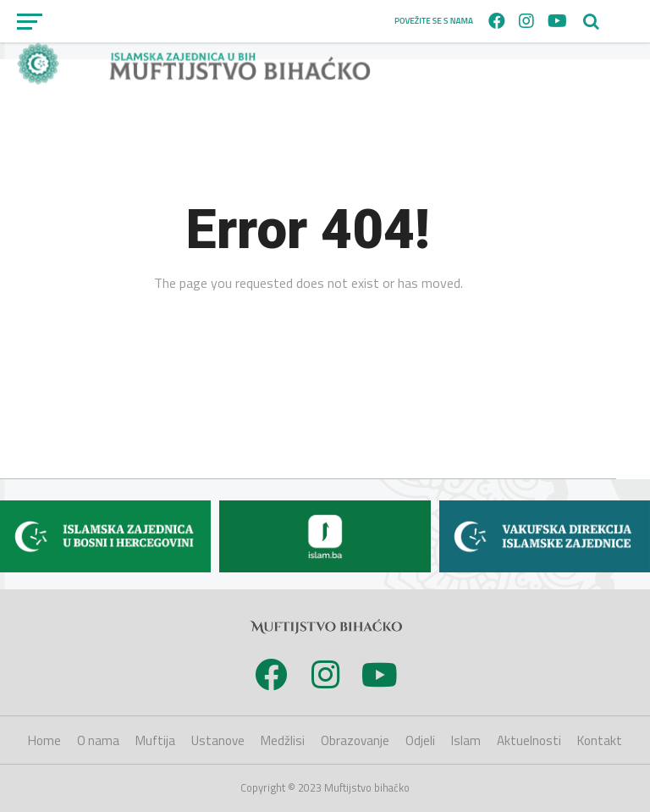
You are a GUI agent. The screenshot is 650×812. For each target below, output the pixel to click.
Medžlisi (283, 740)
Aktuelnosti (529, 740)
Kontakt (600, 740)
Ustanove (218, 740)
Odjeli (420, 740)
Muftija (155, 740)
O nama (98, 740)
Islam (466, 740)
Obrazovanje (355, 740)
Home (44, 740)
